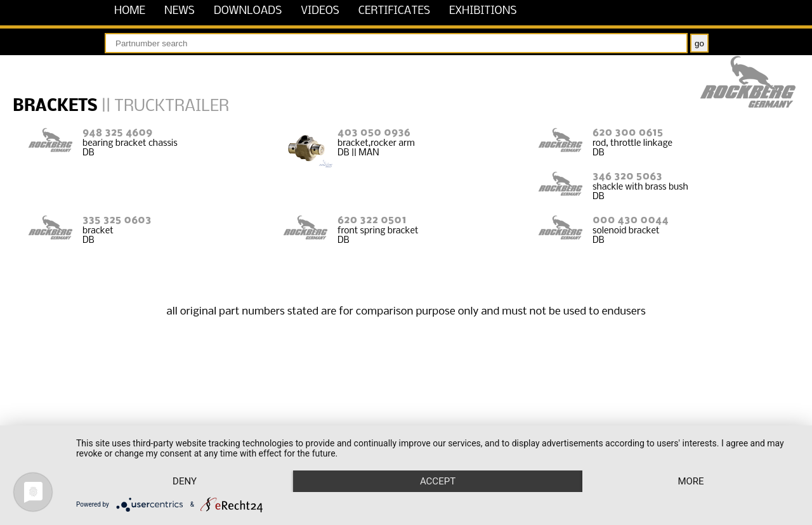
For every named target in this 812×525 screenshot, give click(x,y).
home (130, 11)
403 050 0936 (374, 133)
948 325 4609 (117, 133)
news (180, 11)
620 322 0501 (372, 220)
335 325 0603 (117, 220)
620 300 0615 (628, 133)
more (691, 481)
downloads (248, 11)
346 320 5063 (627, 177)
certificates (394, 11)
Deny (185, 481)
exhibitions (483, 11)
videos (320, 11)
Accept (438, 481)
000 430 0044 (631, 220)
